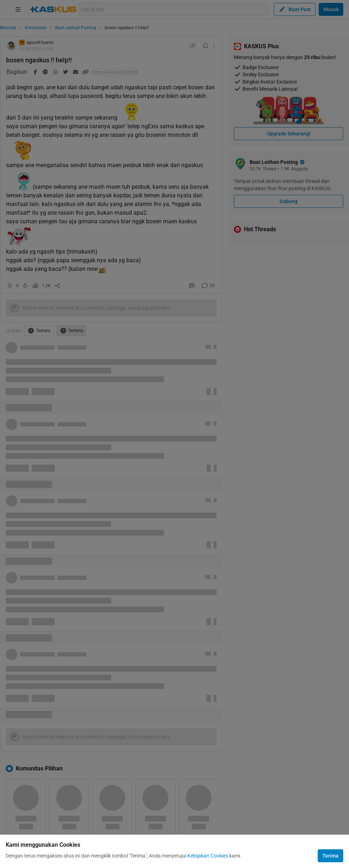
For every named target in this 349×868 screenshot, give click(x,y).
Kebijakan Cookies (208, 856)
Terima (330, 856)
